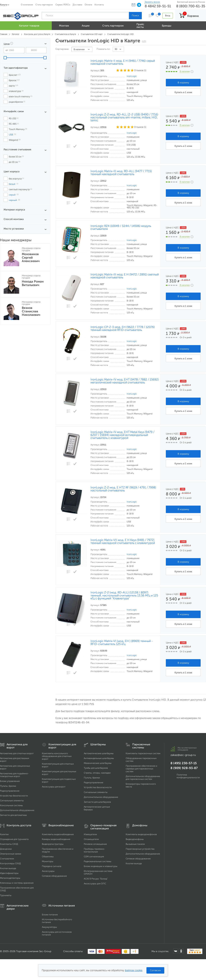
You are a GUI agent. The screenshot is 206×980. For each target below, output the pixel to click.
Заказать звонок (152, 2)
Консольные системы (11, 805)
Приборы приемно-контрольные (94, 850)
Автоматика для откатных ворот (17, 753)
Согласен (155, 970)
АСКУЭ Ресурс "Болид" (96, 879)
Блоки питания (50, 915)
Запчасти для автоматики (13, 815)
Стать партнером (44, 5)
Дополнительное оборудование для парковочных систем (143, 778)
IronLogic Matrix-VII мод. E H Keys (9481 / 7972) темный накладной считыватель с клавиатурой (123, 541)
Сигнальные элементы (12, 801)
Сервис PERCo (63, 5)
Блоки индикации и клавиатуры (101, 866)
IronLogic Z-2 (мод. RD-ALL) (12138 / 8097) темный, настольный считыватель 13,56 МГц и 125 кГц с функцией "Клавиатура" (124, 595)
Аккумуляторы (49, 927)
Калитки (4, 834)
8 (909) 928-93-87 (184, 768)
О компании (27, 5)
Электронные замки (11, 854)
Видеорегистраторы (53, 844)
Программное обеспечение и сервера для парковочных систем (141, 769)
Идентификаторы (9, 873)
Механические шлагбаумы (98, 763)
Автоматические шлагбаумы (99, 753)
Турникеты (6, 895)
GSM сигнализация (94, 857)
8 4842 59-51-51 (158, 6)
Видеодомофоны (135, 839)
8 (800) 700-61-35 (191, 6)
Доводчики (6, 849)
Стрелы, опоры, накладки (97, 773)
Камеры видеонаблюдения (56, 839)
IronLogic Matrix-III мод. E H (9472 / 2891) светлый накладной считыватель (125, 276)
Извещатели (90, 834)
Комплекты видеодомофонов (141, 834)
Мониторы (48, 861)
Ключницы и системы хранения (17, 883)
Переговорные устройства (140, 849)
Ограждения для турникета (14, 839)
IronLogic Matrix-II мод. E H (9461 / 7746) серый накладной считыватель (123, 62)
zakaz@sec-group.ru (183, 755)
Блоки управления (10, 781)
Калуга (4, 5)
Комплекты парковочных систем (143, 753)
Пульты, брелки (8, 786)
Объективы (48, 857)
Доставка (77, 5)
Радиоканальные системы (98, 861)
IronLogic (132, 76)
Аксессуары (48, 871)
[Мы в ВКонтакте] (176, 951)
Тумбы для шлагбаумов (96, 768)
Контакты (99, 5)
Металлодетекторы (10, 878)
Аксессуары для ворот (54, 787)
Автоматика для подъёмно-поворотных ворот (14, 775)
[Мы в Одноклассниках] (181, 951)
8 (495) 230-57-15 (184, 763)
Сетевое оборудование (54, 876)
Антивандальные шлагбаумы (99, 758)
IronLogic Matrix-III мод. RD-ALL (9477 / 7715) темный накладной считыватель (121, 173)
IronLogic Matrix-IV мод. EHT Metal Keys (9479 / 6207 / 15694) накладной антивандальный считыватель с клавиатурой (122, 435)
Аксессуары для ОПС (95, 884)
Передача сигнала (52, 866)
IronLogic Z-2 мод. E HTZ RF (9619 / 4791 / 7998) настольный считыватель (123, 489)
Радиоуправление (10, 791)
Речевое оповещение (95, 844)
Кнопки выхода (8, 868)
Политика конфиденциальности (188, 776)
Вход (168, 16)
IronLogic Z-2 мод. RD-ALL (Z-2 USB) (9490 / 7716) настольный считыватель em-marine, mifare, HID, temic (124, 117)
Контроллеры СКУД (10, 863)
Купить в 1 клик (183, 92)
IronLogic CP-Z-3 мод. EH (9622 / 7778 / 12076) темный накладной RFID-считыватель (123, 328)
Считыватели (7, 859)
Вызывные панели (135, 844)
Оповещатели (91, 839)
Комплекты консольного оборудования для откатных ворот (57, 756)
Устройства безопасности (14, 796)
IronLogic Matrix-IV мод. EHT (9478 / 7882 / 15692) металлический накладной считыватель (125, 381)
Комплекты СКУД (9, 844)
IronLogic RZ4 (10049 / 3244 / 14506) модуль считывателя (121, 227)
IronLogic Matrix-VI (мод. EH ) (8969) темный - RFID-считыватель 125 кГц (122, 643)
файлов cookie (134, 970)
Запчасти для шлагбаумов (97, 802)
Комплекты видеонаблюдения (58, 834)
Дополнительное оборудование (17, 810)
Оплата (88, 5)
